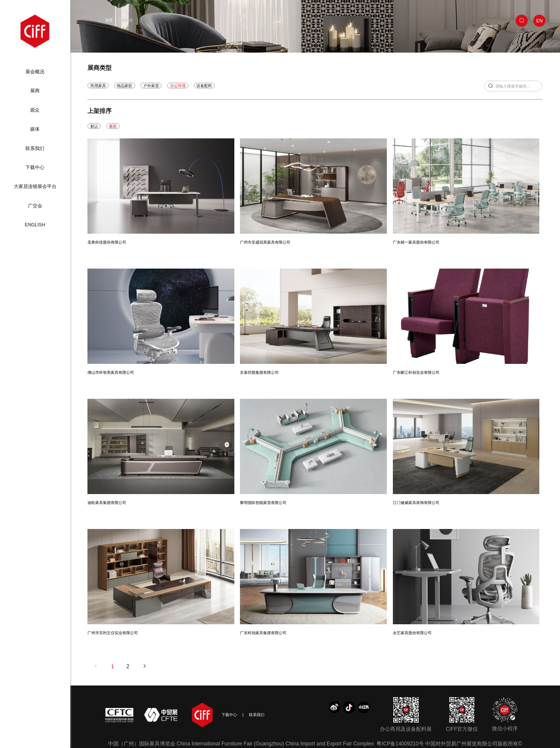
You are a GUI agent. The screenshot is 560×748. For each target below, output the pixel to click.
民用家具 (98, 86)
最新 (113, 126)
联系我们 (35, 148)
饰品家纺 (124, 86)
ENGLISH (35, 225)
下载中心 (35, 167)
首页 (109, 20)
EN (540, 21)
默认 (94, 126)
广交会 (35, 206)
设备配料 (204, 86)
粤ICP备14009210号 (400, 744)
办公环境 (178, 86)
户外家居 (151, 86)
